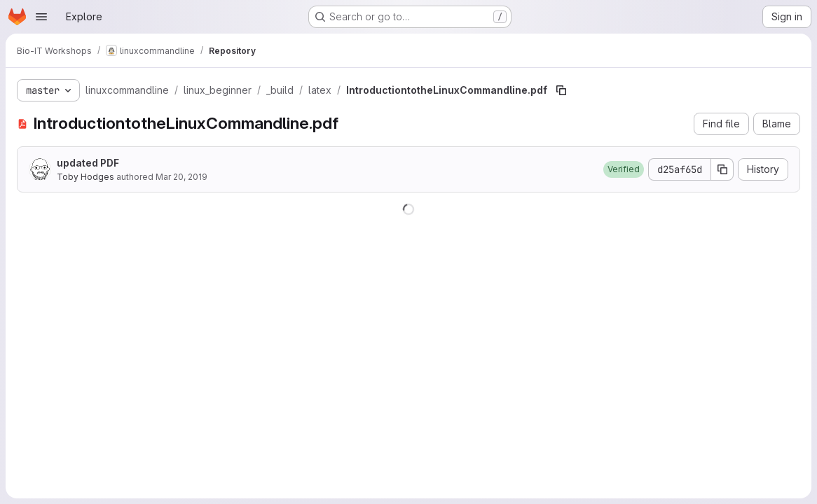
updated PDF (88, 163)
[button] (624, 169)
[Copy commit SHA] (722, 169)
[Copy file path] (561, 90)
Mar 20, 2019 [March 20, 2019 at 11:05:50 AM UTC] (181, 177)
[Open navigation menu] (41, 17)
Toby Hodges (85, 177)
